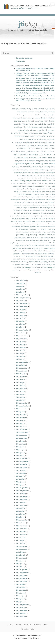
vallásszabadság (44, 181)
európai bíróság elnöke (20, 224)
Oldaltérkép (27, 624)
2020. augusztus (22, 458)
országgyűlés (16, 264)
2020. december (22, 467)
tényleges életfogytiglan (40, 186)
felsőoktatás (38, 270)
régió (34, 248)
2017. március (21, 377)
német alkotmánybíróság (27, 139)
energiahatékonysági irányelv (29, 216)
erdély (51, 237)
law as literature (30, 240)
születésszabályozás (24, 183)
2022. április (20, 508)
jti (28, 24)
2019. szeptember (22, 432)
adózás (23, 200)
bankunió (23, 145)
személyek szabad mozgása (24, 194)
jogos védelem (49, 183)
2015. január (20, 309)
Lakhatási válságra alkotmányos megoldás (31, 93)
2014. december (22, 307)
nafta (38, 164)
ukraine (17, 202)
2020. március (21, 444)
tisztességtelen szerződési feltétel (29, 115)
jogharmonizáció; (30, 256)
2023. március (21, 534)
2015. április (20, 318)
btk (32, 148)
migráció (16, 155)
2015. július (20, 327)
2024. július (20, 567)
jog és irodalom (44, 237)
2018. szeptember (22, 406)
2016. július (20, 359)
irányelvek (52, 170)
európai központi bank (36, 112)
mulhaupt (46, 248)
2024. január (20, 552)
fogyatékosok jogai (23, 148)
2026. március (21, 616)
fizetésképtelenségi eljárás (29, 254)
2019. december (22, 438)
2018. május (20, 394)
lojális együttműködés (23, 189)
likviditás (20, 221)
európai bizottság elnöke (44, 142)
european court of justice (35, 208)
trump (33, 164)
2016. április (20, 350)
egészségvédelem (34, 229)
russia (41, 155)
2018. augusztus (22, 403)
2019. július (20, 426)
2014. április (20, 283)
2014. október (21, 301)
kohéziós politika (27, 248)
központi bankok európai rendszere (27, 175)
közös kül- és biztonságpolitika (22, 151)
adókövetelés (17, 254)
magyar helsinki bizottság (18, 181)
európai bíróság (25, 109)
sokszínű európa (42, 254)
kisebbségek (51, 254)
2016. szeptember (22, 362)
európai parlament (33, 118)
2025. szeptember (22, 605)
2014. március (21, 280)
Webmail (11, 624)
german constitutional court (34, 219)
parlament (37, 262)
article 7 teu (44, 210)
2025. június (20, 599)
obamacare (14, 183)
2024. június (20, 564)
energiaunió (42, 216)
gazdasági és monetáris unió (24, 121)
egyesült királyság (19, 267)
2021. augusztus (22, 488)
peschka (24, 262)
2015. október (21, 333)
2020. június (20, 453)
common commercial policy (29, 259)
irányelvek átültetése (30, 127)
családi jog (31, 192)
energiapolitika (43, 145)
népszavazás (17, 259)
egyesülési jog (16, 270)
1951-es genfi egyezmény (45, 221)
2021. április (20, 476)
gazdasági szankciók (43, 189)
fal (30, 221)
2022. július (20, 517)
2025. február (21, 587)
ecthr (46, 164)
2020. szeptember (22, 461)
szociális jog (18, 127)
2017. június (20, 385)
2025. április (20, 593)
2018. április (20, 391)
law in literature (20, 240)
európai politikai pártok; (27, 246)
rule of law (51, 210)
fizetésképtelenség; (19, 256)
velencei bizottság (26, 270)
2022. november (22, 526)
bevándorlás (42, 158)
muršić (32, 264)
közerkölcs (34, 178)
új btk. (50, 186)
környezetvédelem (21, 161)
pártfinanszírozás (39, 246)
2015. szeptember (22, 330)
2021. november (22, 497)
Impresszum (20, 61)
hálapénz (36, 181)
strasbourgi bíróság (40, 151)
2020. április (20, 447)
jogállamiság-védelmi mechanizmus (21, 243)
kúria (46, 121)
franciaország (49, 224)
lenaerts (29, 224)
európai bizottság (38, 109)
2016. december (22, 371)
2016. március (21, 347)
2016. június (20, 356)
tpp (42, 164)
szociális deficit (27, 173)
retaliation (19, 208)
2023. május (20, 540)
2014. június (20, 289)
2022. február (21, 502)
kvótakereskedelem (47, 243)
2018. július (20, 400)
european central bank (19, 219)
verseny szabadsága (26, 213)
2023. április (20, 537)
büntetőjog (41, 183)
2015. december (22, 339)
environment (34, 170)
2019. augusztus (22, 429)
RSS (45, 624)
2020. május (20, 450)
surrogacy (15, 167)
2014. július (20, 292)
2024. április (20, 561)
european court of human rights (44, 264)
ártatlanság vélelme (45, 229)
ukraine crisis (48, 155)
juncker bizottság (15, 216)
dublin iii (34, 221)
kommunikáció (32, 251)
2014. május (20, 286)
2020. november (22, 464)
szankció (51, 151)
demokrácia (39, 121)
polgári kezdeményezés (22, 164)
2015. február (21, 312)
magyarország (32, 145)
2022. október (21, 523)
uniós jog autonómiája (35, 197)
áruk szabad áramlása (22, 229)
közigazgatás (48, 167)
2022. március (21, 505)
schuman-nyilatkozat (47, 213)
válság (53, 232)
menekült (26, 221)
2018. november (22, 409)
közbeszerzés (44, 227)
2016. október (21, 365)
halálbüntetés (36, 213)
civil (33, 270)
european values (35, 210)
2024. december (22, 581)
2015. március (21, 315)
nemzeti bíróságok (41, 136)
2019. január (20, 412)
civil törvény (44, 170)
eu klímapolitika (36, 243)
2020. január (20, 441)
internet (47, 251)
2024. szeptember (22, 572)
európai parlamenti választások (23, 142)
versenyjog (33, 124)
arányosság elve (24, 130)
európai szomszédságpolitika (34, 202)
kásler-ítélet (47, 127)
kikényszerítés (18, 173)
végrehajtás (33, 189)
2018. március (21, 388)
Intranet (18, 624)
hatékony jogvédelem (39, 224)
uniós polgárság (46, 192)
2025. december (22, 611)
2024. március (21, 558)
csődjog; (38, 256)
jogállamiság (45, 115)
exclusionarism (18, 205)
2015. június (20, 324)
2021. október (21, 494)
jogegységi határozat (21, 124)
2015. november (22, 336)
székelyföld (39, 248)
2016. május (20, 353)
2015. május (20, 321)
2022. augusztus (22, 520)
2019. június (20, 424)
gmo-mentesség (41, 200)
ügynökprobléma (34, 227)
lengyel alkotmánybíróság (22, 235)
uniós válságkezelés (35, 232)
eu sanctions (33, 158)
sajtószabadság (25, 264)
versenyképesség (15, 200)
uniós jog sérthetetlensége (21, 197)
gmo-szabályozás (30, 200)
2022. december (22, 529)
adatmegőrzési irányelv (24, 178)
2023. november (22, 549)
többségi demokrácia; (47, 256)
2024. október (21, 575)
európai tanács (46, 232)
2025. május (20, 596)
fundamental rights (21, 158)
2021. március (21, 473)
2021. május (20, 479)
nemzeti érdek (42, 130)
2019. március (21, 418)
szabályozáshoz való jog (32, 237)
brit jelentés (46, 202)
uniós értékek (43, 124)
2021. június (20, 482)
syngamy (25, 170)
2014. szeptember (22, 298)
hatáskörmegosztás (27, 186)
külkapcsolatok (17, 186)
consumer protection (47, 205)
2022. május (20, 511)
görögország (49, 219)
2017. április (20, 380)
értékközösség (16, 227)
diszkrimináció (22, 112)
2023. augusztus (22, 546)
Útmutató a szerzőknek (24, 58)
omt (44, 219)
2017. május (20, 383)
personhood (17, 170)
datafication (40, 251)
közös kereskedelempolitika (21, 133)
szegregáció (37, 273)
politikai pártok (17, 248)
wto (17, 145)
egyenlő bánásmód (43, 259)
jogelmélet (30, 262)
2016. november (22, 368)
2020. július (20, 456)
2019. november (22, 435)
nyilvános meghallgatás (20, 251)
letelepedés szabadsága (39, 173)
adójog (17, 246)
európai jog (36, 194)
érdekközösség (25, 227)
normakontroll (42, 235)
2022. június (20, 514)
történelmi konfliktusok (23, 232)
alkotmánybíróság (19, 118)
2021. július (20, 485)
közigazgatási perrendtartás (33, 267)
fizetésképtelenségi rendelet (24, 136)
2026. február (21, 613)
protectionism (27, 205)
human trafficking (26, 167)
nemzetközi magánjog (21, 192)
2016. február (21, 345)
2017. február (21, 374)
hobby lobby (34, 183)
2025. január (20, 584)
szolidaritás (24, 155)
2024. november (22, 578)
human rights (38, 167)
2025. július (20, 602)
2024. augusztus (22, 570)
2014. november (22, 304)
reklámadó (17, 213)
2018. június (20, 397)
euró (40, 127)
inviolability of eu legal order (21, 210)
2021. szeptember (22, 491)
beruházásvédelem (19, 237)
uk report (23, 202)
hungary (25, 208)
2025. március (21, 590)
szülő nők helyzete (16, 262)
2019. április (20, 421)
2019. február (21, 415)
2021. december (22, 499)
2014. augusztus (22, 295)
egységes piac (33, 155)
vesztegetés (29, 181)
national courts (36, 205)
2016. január (20, 342)
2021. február (21, 470)
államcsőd (14, 221)
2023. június (20, 543)
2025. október (21, 608)
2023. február (21, 532)
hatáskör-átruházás (43, 175)
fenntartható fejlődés (36, 161)
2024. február (21, 555)
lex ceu (45, 270)
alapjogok (15, 109)
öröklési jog (38, 192)
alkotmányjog (39, 148)
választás (33, 130)
